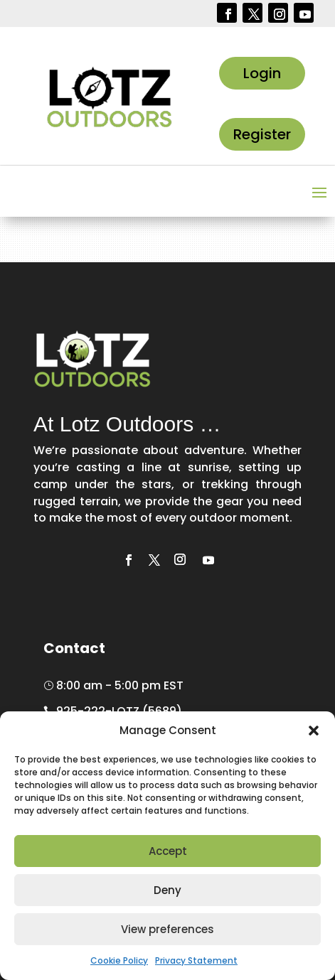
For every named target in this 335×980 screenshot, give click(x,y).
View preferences (167, 929)
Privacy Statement (196, 960)
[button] (314, 731)
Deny (167, 890)
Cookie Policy (119, 960)
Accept (168, 851)
